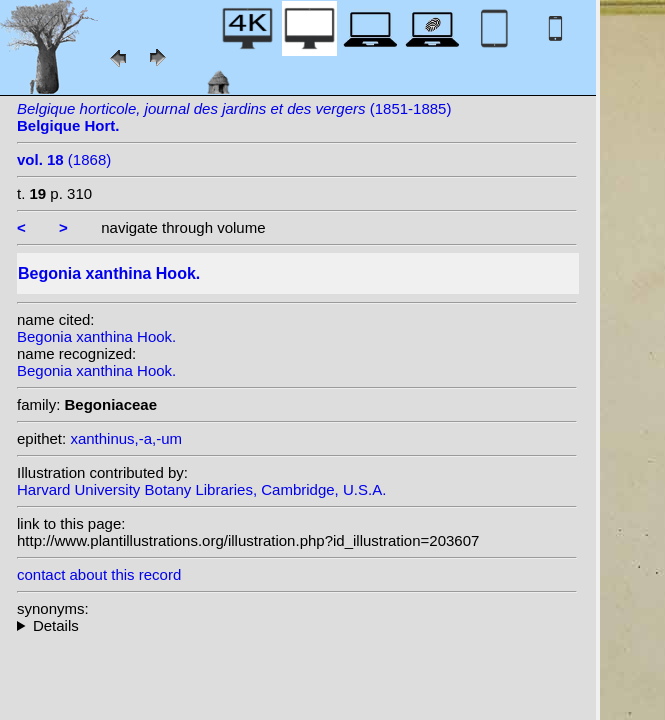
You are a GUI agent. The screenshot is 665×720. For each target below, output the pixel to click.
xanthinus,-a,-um (126, 438)
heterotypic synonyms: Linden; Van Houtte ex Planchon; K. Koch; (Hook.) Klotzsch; (297, 625)
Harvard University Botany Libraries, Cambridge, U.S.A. (201, 489)
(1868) (64, 159)
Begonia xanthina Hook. (96, 336)
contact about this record (99, 574)
